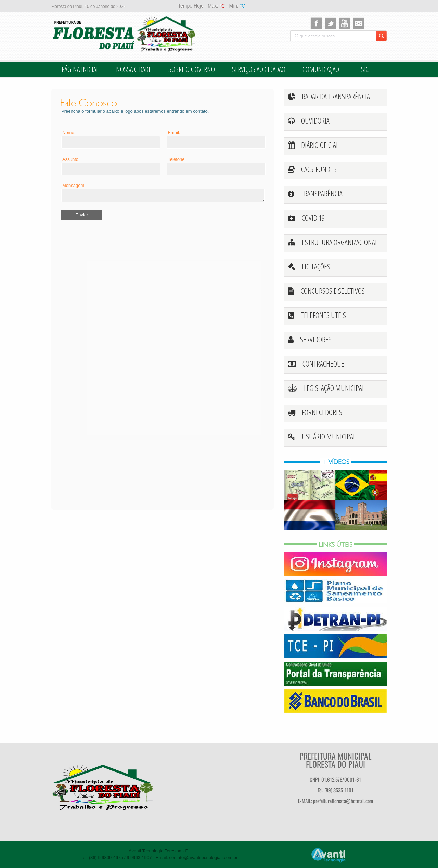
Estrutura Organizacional (340, 242)
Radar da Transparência (336, 96)
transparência (322, 193)
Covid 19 (313, 218)
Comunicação (321, 69)
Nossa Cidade (134, 69)
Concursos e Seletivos (333, 291)
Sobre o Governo (192, 69)
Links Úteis (336, 544)
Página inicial (80, 69)
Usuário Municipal (329, 436)
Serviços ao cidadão (259, 69)
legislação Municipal (334, 388)
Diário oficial (320, 145)
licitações (316, 266)
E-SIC (363, 69)
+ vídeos (335, 462)
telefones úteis (323, 315)
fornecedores (322, 412)
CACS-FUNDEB (319, 169)
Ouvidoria (315, 120)
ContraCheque (323, 363)
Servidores (316, 339)
